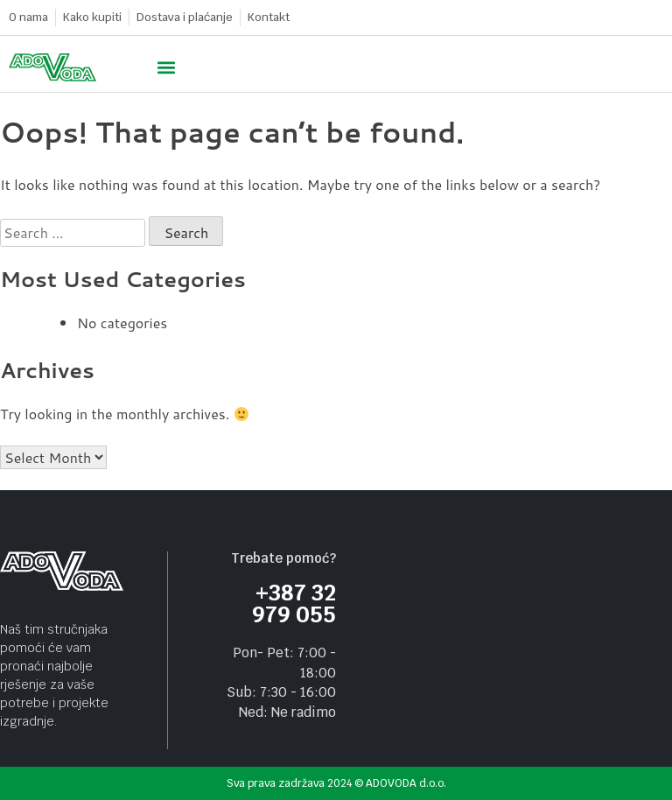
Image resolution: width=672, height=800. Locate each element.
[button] (166, 68)
